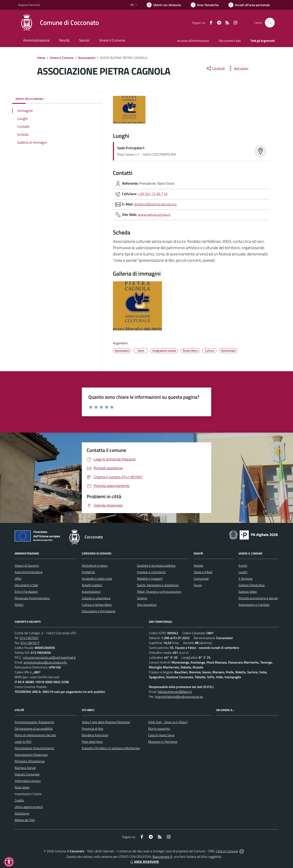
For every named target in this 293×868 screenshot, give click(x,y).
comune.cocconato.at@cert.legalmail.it (49, 657)
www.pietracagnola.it (154, 214)
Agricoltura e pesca (95, 565)
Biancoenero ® (162, 857)
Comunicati (201, 579)
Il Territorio (245, 579)
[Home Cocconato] (59, 23)
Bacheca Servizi (25, 768)
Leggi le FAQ (23, 742)
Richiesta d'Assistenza (30, 761)
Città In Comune (227, 851)
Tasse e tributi (203, 572)
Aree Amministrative (29, 572)
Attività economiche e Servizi (258, 598)
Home (41, 58)
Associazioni (87, 58)
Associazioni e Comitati (254, 605)
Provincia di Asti (92, 729)
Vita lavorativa (147, 605)
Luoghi (243, 572)
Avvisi (198, 585)
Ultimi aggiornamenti (29, 807)
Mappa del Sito (25, 820)
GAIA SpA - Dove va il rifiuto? (168, 722)
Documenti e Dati (26, 585)
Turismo (142, 598)
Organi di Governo (27, 565)
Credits (19, 800)
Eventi (243, 565)
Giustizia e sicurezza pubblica (156, 565)
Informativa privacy (28, 781)
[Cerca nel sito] (270, 23)
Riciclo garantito (159, 729)
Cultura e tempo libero (97, 605)
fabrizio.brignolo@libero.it (175, 692)
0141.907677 (30, 643)
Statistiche (22, 813)
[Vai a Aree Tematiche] (205, 5)
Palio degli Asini (92, 742)
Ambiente (88, 572)
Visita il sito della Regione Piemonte (106, 722)
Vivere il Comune (62, 58)
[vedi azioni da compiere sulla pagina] (238, 68)
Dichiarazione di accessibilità (34, 729)
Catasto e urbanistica (96, 598)
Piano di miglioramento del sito (35, 735)
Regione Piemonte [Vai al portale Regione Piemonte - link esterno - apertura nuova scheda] (29, 5)
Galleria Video (248, 592)
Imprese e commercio (151, 572)
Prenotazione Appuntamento (34, 748)
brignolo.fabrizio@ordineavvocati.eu (179, 697)
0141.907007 (29, 638)
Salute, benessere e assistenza (158, 585)
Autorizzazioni (91, 592)
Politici (19, 605)
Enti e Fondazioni (26, 592)
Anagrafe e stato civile (97, 579)
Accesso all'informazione (193, 41)
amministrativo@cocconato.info (45, 662)
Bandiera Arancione (95, 735)
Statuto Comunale (27, 774)
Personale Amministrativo (32, 598)
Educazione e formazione (99, 611)
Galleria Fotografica (251, 585)
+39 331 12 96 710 (153, 194)
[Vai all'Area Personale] (249, 5)
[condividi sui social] (215, 68)
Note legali (22, 787)
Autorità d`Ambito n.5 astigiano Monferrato (111, 748)
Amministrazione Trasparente (34, 722)
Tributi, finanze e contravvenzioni (159, 592)
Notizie (198, 565)
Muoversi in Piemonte (163, 742)
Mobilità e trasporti (150, 579)
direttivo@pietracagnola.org (155, 204)
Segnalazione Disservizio (31, 755)
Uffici (18, 579)
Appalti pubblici (92, 585)
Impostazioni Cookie (28, 794)
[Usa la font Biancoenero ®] (164, 5)
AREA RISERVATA (144, 862)
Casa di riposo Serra (161, 735)
